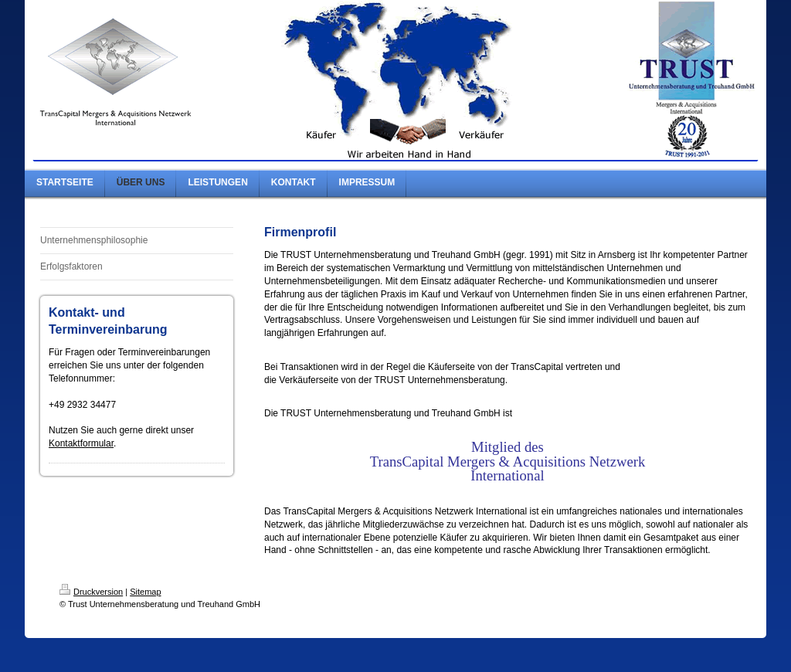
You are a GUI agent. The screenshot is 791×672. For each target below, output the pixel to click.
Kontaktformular (81, 443)
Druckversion (91, 592)
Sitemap (145, 592)
